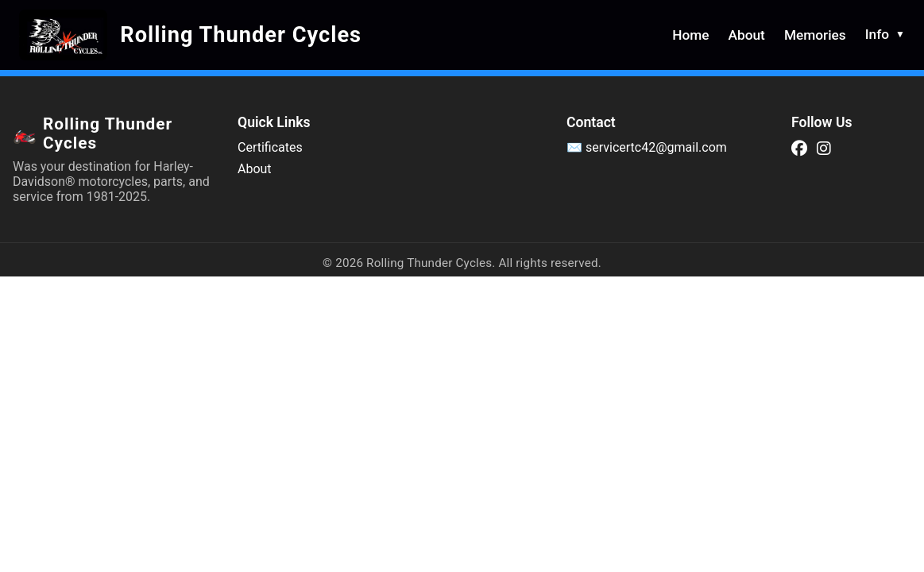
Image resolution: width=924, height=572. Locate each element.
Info (885, 34)
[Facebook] (799, 148)
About (747, 35)
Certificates (270, 147)
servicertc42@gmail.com (656, 147)
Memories (815, 35)
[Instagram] (824, 148)
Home (690, 35)
